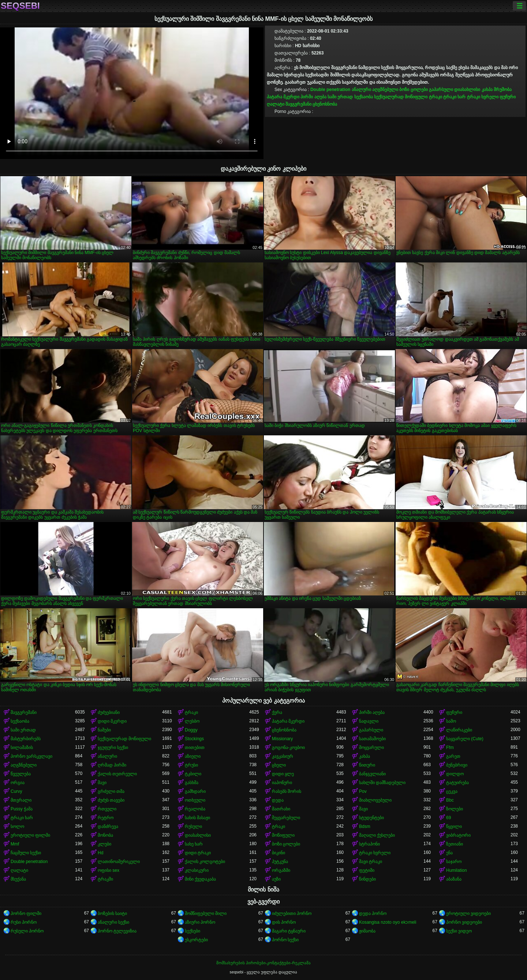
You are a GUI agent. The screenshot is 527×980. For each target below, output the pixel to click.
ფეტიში (367, 870)
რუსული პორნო (27, 931)
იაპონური (282, 783)
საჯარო (454, 862)
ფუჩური (508, 97)
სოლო (17, 826)
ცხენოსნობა (325, 104)
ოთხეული (195, 800)
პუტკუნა (280, 862)
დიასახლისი (467, 90)
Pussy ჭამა (22, 809)
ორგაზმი (281, 870)
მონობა (105, 835)
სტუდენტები (371, 818)
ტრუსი (191, 765)
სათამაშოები (372, 739)
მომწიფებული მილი (206, 913)
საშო (451, 721)
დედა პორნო (373, 913)
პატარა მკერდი (283, 97)
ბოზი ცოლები (413, 90)
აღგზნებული (385, 90)
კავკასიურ (283, 756)
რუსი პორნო (24, 922)
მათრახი (281, 809)
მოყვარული (371, 748)
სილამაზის (22, 748)
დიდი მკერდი (112, 721)
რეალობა (195, 809)
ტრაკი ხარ (454, 97)
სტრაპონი (369, 844)
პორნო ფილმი (26, 913)
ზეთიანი (455, 844)
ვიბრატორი (458, 835)
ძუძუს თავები (111, 800)
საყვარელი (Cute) (465, 739)
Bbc (450, 800)
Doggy (191, 730)
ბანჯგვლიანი (372, 774)
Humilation (457, 870)
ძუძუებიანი (109, 712)
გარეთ (453, 756)
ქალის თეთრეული (117, 774)
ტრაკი (436, 97)
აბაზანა (454, 879)
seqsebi (20, 6)
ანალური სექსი (113, 922)
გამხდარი (195, 791)
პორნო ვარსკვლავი (31, 756)
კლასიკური (197, 870)
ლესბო (192, 721)
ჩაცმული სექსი (26, 853)
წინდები (367, 879)
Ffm (450, 748)
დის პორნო (284, 922)
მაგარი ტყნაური (289, 931)
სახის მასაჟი (197, 818)
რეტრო (106, 818)
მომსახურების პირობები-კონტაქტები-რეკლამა (263, 963)
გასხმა (192, 783)
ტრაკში (105, 879)
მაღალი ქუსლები (377, 835)
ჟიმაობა (367, 931)
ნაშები (104, 730)
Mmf (15, 844)
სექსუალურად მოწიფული (401, 97)
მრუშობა (503, 90)
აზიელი (193, 756)
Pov (363, 791)
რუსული (193, 826)
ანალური (361, 90)
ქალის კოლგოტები (205, 862)
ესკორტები (196, 940)
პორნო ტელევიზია (117, 931)
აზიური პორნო (200, 922)
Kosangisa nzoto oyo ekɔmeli (388, 922)
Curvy (16, 791)
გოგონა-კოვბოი (288, 748)
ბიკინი (279, 853)
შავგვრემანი (298, 104)
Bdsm (365, 826)
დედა (278, 800)
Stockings (194, 739)
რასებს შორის (287, 791)
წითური (367, 765)
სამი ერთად (340, 97)
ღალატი (276, 104)
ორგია (18, 783)
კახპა (487, 90)
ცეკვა (452, 791)
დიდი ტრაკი (198, 853)
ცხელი (279, 765)
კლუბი (104, 844)
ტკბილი (193, 774)
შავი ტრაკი (371, 862)
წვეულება (21, 774)
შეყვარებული (286, 818)
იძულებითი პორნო (292, 913)
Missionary (282, 739)
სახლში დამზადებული (382, 783)
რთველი (107, 809)
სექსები (193, 931)
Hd (100, 853)
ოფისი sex (109, 870)
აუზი (276, 879)
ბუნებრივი (457, 765)
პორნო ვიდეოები (464, 922)
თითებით (195, 748)
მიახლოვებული (375, 800)
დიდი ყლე (283, 774)
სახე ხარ (194, 844)
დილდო (455, 774)
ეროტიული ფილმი (30, 835)
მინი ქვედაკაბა (200, 879)
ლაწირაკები (459, 730)
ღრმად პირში (112, 765)
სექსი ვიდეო (459, 931)
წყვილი (454, 826)
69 (448, 818)
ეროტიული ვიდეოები (468, 913)
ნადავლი (369, 721)
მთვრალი (21, 800)
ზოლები (455, 809)
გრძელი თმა (111, 791)
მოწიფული (283, 835)
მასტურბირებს (26, 739)
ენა (449, 853)
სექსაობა (364, 97)
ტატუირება (457, 783)
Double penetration (330, 90)
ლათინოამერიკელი (119, 862)
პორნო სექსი (285, 940)
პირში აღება (313, 97)
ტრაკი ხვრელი (483, 97)
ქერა (277, 712)
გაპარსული (441, 90)
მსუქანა (18, 879)
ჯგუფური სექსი (113, 748)
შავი (102, 783)
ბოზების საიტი (112, 913)
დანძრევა (108, 826)
